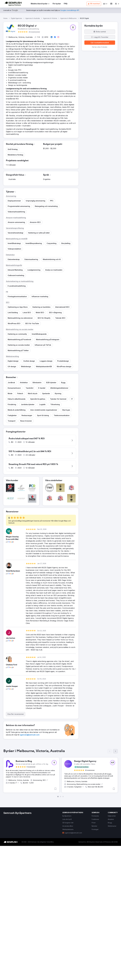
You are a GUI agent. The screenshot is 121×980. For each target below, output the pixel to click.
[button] (105, 4)
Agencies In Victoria (50, 18)
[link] (57, 4)
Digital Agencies (16, 18)
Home (5, 18)
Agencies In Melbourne (68, 18)
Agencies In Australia (33, 18)
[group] (60, 773)
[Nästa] (115, 751)
